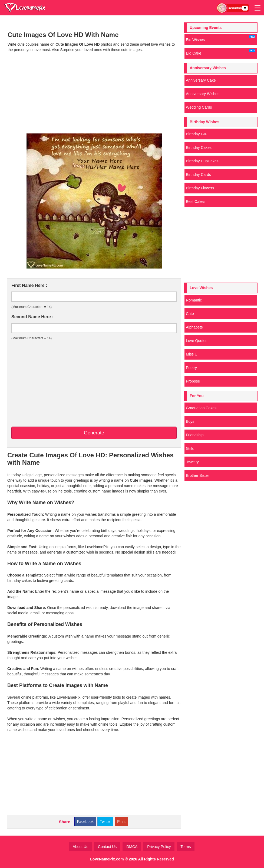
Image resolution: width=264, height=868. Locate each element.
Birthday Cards (198, 175)
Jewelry (192, 462)
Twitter (105, 822)
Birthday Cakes (199, 148)
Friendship (195, 435)
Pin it (121, 822)
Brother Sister (197, 475)
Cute (190, 314)
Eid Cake (221, 52)
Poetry (191, 368)
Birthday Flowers (200, 188)
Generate (94, 433)
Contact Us (107, 847)
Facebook (85, 822)
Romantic (194, 300)
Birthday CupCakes (202, 161)
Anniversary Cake (201, 80)
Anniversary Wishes (203, 94)
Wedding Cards (199, 107)
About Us (81, 847)
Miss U (192, 354)
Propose (193, 381)
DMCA (132, 847)
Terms (186, 847)
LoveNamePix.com (107, 859)
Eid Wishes (221, 39)
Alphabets (194, 327)
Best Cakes (196, 202)
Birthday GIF (197, 134)
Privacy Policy (159, 847)
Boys (190, 421)
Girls (190, 448)
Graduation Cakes (201, 408)
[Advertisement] (94, 93)
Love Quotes (197, 341)
